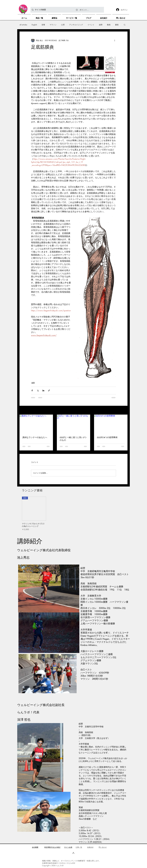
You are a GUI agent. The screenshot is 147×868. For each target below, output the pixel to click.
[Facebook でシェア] (32, 390)
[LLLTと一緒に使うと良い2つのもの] (74, 424)
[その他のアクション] (115, 40)
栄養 (43, 25)
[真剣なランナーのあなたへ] (36, 424)
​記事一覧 (79, 847)
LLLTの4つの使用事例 (107, 437)
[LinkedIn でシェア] (43, 390)
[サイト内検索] (67, 10)
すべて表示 (123, 410)
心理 (63, 25)
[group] (73, 514)
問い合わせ (103, 847)
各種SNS (90, 847)
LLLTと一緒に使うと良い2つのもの (73, 439)
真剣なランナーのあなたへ (35, 437)
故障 (101, 25)
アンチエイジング (76, 25)
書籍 (117, 25)
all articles (23, 25)
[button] (125, 25)
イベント (91, 25)
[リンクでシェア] (49, 390)
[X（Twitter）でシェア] (38, 390)
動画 (109, 25)
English (34, 25)
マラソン (53, 25)
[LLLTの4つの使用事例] (111, 424)
